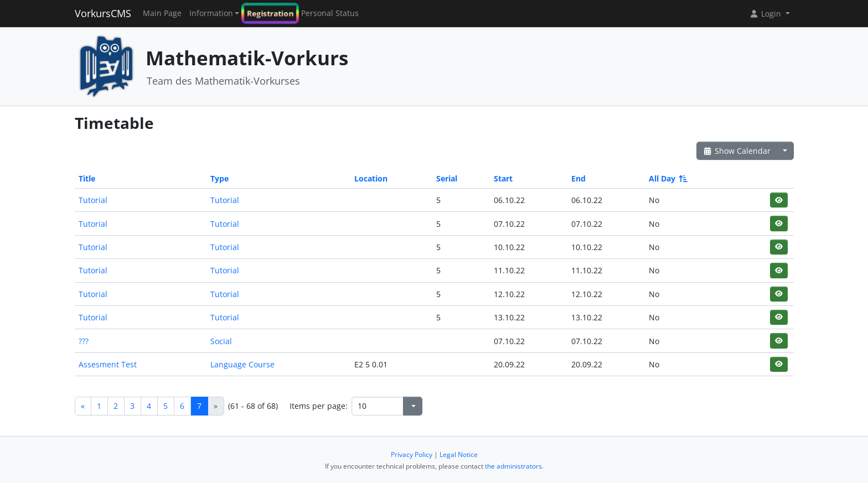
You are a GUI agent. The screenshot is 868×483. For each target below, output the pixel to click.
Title (87, 178)
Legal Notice (459, 455)
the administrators (513, 466)
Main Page (162, 13)
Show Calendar (737, 151)
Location (371, 178)
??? (84, 341)
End (578, 178)
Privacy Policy (412, 455)
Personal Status (330, 13)
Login (766, 14)
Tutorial (93, 200)
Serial (447, 178)
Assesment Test (108, 364)
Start (503, 178)
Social (221, 341)
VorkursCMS (103, 13)
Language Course (242, 364)
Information (211, 13)
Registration (270, 14)
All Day (667, 178)
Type (219, 178)
